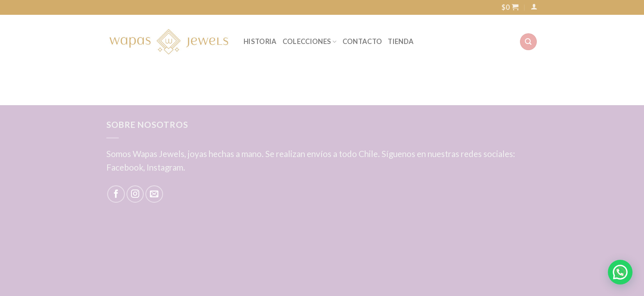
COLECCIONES (310, 42)
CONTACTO (362, 42)
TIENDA (401, 42)
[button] (620, 272)
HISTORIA (260, 42)
